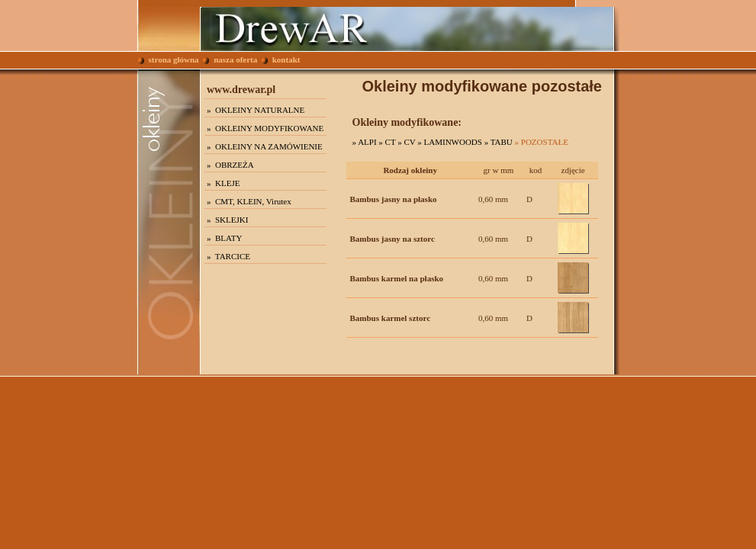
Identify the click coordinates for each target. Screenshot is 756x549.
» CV (406, 142)
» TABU (499, 142)
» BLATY (224, 238)
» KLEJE (223, 183)
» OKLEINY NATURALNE (256, 110)
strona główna (169, 59)
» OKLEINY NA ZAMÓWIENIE (265, 146)
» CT (387, 142)
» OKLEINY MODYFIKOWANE (265, 128)
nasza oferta (230, 59)
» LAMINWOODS (450, 142)
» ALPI (365, 142)
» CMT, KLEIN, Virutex (249, 201)
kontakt (281, 59)
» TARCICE (228, 256)
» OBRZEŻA (230, 165)
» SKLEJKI (227, 220)
